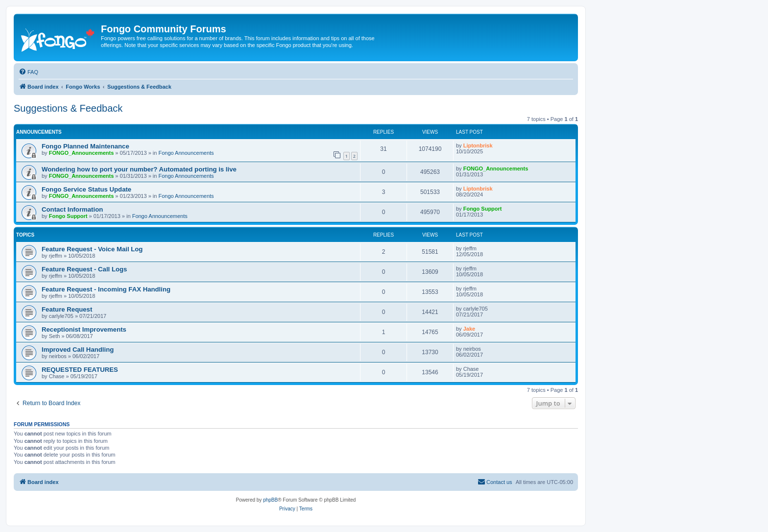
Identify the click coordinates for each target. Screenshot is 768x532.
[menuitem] (28, 72)
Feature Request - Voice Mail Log (92, 249)
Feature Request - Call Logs (84, 269)
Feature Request (67, 309)
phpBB (270, 500)
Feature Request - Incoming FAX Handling (106, 289)
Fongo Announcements (186, 153)
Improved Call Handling (78, 350)
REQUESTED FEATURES (80, 370)
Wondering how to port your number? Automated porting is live (139, 169)
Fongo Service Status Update (86, 189)
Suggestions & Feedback (68, 108)
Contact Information (72, 209)
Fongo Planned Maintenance (85, 146)
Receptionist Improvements (84, 329)
